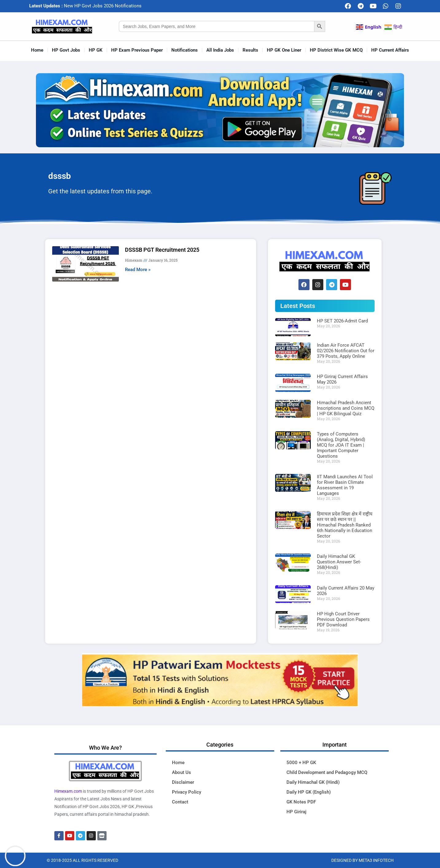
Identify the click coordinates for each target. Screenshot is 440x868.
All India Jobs (220, 50)
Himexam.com (68, 791)
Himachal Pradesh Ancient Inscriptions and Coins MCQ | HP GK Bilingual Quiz (346, 408)
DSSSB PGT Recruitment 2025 (162, 250)
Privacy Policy (187, 792)
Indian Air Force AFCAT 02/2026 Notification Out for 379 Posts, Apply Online (346, 351)
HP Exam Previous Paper (137, 50)
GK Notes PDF (301, 802)
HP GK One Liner (284, 50)
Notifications (185, 50)
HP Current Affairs (390, 50)
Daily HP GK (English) (309, 792)
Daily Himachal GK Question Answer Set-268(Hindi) (339, 562)
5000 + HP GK (301, 763)
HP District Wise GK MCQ (336, 50)
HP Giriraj (296, 812)
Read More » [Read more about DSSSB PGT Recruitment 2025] (138, 270)
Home (37, 50)
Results (250, 50)
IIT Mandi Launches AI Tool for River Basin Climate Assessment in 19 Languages (345, 485)
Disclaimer (183, 782)
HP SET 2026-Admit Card (342, 321)
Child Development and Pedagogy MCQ (327, 772)
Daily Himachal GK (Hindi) (313, 782)
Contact (180, 802)
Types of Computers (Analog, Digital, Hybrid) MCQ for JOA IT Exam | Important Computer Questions (341, 445)
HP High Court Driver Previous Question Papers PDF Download (343, 619)
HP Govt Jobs (66, 50)
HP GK (96, 50)
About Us (181, 772)
